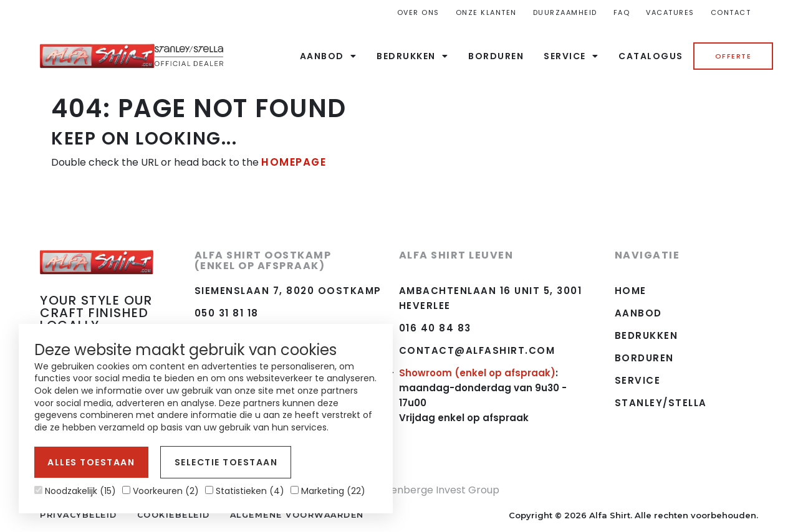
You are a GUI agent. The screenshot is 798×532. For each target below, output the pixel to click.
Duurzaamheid (565, 12)
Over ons (418, 12)
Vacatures (670, 12)
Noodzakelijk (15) (75, 491)
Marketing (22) (328, 491)
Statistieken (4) (245, 491)
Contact (731, 12)
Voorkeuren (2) (161, 491)
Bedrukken (412, 56)
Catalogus (651, 56)
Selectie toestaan (217, 464)
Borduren (496, 56)
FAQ (622, 12)
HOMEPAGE (292, 162)
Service (571, 56)
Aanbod (329, 56)
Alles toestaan (89, 464)
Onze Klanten (486, 12)
